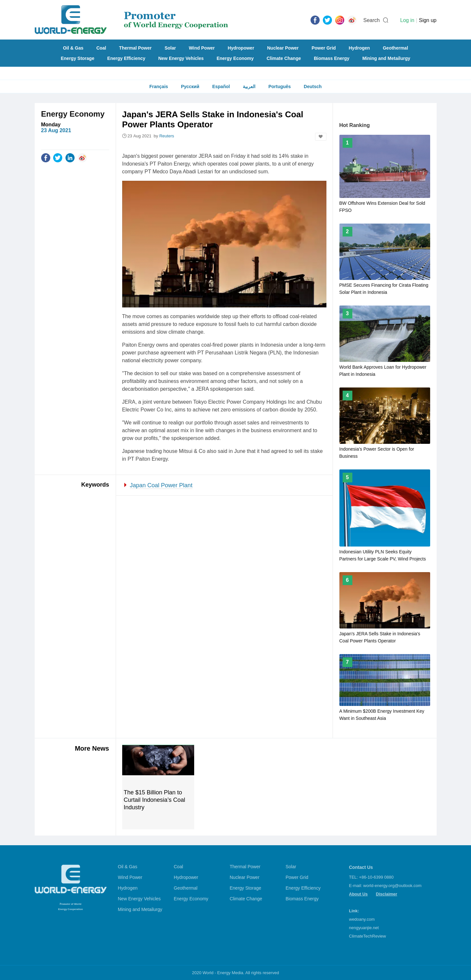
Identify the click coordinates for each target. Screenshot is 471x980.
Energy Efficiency (126, 58)
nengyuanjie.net (364, 928)
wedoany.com (362, 919)
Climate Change (284, 58)
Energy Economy (235, 58)
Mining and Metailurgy (386, 58)
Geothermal (395, 48)
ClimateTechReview (368, 936)
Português (280, 86)
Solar (170, 48)
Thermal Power (135, 48)
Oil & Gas (73, 48)
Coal (101, 48)
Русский (190, 86)
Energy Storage (77, 58)
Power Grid (324, 48)
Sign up (428, 20)
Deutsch (313, 86)
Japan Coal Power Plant (161, 485)
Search (372, 20)
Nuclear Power (283, 48)
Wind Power (202, 48)
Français (159, 86)
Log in (407, 20)
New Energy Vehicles (181, 58)
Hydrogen (359, 48)
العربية (249, 86)
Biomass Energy (332, 58)
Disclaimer (387, 894)
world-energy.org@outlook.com (393, 886)
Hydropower (241, 48)
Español (221, 86)
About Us (359, 894)
